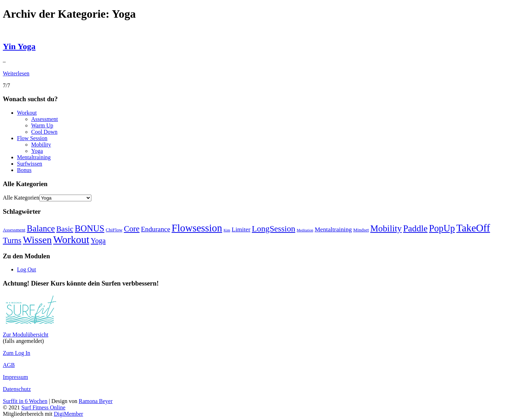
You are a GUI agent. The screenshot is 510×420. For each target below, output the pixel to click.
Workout (27, 113)
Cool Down (44, 132)
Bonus (24, 170)
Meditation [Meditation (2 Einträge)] (305, 230)
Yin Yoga (19, 46)
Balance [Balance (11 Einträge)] (41, 228)
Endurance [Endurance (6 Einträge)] (155, 229)
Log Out (27, 269)
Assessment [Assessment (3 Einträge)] (14, 230)
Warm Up (42, 125)
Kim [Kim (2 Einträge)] (227, 230)
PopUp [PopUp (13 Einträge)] (442, 228)
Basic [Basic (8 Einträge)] (65, 229)
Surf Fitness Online (43, 407)
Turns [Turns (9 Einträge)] (12, 240)
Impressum (15, 377)
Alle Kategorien (21, 198)
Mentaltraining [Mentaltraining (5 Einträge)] (333, 229)
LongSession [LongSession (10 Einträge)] (274, 229)
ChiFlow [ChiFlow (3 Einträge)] (114, 230)
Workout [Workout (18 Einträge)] (71, 240)
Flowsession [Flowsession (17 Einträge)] (197, 228)
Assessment (45, 119)
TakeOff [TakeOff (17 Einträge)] (473, 228)
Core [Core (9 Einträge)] (132, 229)
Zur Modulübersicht (25, 335)
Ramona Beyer (96, 401)
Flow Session (32, 138)
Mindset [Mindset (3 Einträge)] (361, 230)
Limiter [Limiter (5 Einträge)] (241, 229)
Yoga (37, 151)
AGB (9, 365)
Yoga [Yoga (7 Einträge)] (98, 241)
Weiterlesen (16, 73)
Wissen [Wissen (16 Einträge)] (37, 240)
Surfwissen (30, 164)
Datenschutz (17, 389)
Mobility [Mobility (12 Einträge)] (386, 228)
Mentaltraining (34, 157)
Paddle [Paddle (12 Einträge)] (415, 228)
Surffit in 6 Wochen (25, 401)
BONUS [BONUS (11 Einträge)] (90, 228)
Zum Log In (16, 353)
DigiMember (69, 414)
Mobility (41, 145)
